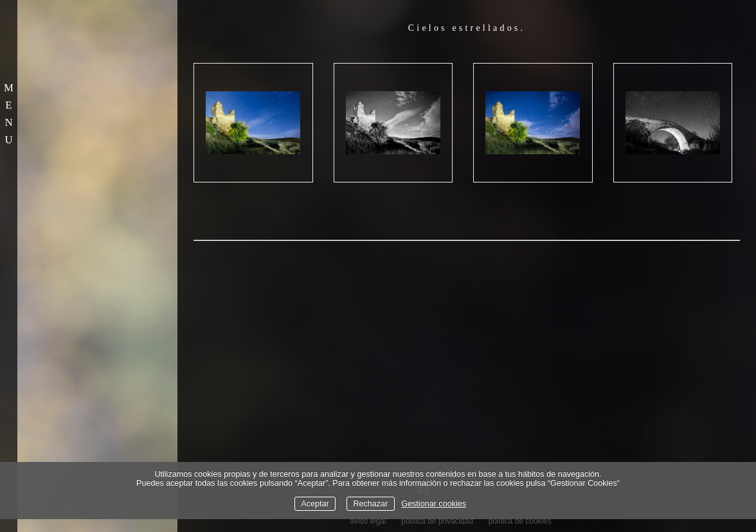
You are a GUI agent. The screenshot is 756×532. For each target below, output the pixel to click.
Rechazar (370, 504)
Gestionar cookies (434, 504)
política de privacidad (437, 521)
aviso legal (368, 521)
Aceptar (315, 504)
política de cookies (520, 521)
